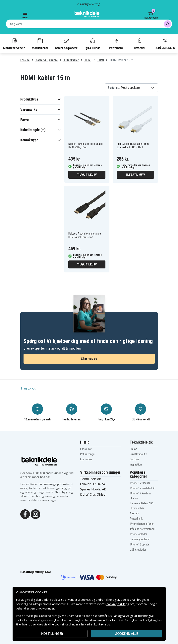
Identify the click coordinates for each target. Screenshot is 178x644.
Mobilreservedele (14, 44)
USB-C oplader (138, 550)
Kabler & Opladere (66, 44)
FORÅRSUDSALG (165, 44)
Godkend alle (126, 634)
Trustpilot (28, 388)
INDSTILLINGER (52, 634)
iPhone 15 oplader (140, 544)
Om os (133, 449)
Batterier (140, 44)
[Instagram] (35, 514)
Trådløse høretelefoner (143, 529)
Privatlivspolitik (138, 454)
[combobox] (89, 24)
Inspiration (136, 465)
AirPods (134, 513)
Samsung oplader (140, 539)
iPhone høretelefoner (142, 524)
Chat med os (89, 359)
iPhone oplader (138, 534)
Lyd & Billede (92, 44)
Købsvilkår (86, 449)
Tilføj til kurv (87, 175)
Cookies (134, 459)
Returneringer (88, 454)
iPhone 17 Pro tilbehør (142, 488)
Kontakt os (86, 459)
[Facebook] (25, 514)
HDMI (88, 60)
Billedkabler (71, 60)
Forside (25, 60)
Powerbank (116, 44)
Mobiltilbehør (40, 44)
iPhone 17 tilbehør (140, 483)
